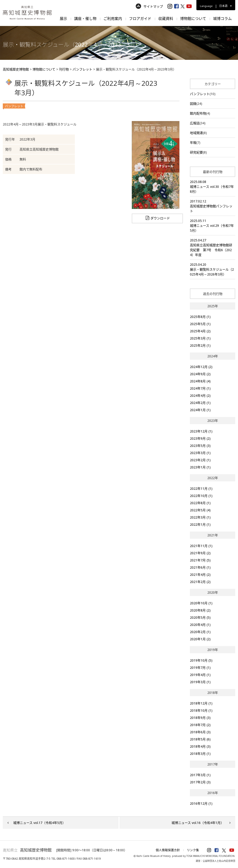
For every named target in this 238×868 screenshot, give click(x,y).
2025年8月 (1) (200, 317)
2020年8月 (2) (200, 610)
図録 (193, 104)
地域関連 (196, 133)
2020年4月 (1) (200, 625)
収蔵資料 (166, 19)
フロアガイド (140, 19)
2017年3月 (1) (200, 775)
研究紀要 (196, 152)
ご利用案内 (113, 19)
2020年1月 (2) (200, 639)
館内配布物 (198, 113)
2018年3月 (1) (200, 754)
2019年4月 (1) (200, 675)
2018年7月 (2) (200, 725)
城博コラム (222, 19)
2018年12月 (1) (201, 703)
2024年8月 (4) (200, 381)
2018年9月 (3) (200, 718)
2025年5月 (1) (200, 324)
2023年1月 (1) (200, 467)
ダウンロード (160, 218)
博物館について (193, 19)
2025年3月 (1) (200, 338)
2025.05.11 (213, 226)
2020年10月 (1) (201, 603)
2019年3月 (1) (200, 682)
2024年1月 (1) (200, 410)
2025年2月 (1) (200, 345)
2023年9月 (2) (200, 438)
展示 (63, 19)
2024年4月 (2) (200, 396)
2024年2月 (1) (200, 403)
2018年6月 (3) (200, 732)
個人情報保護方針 (168, 850)
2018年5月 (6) (200, 739)
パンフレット (200, 94)
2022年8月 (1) (200, 503)
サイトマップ (149, 6)
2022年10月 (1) (201, 496)
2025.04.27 (213, 248)
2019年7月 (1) (200, 668)
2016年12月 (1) (201, 803)
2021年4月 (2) (200, 575)
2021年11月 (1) (201, 546)
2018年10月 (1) (201, 710)
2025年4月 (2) (200, 331)
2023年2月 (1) (200, 460)
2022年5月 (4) (200, 510)
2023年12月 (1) (201, 431)
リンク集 (193, 850)
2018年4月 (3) (200, 746)
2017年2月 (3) (200, 782)
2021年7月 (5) (200, 560)
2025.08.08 (213, 187)
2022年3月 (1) (200, 517)
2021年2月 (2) (200, 582)
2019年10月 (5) (201, 660)
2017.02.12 (213, 206)
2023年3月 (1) (200, 453)
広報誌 (195, 123)
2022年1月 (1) (200, 524)
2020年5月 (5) (200, 617)
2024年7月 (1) (200, 388)
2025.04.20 (213, 269)
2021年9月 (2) (200, 553)
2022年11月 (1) (201, 488)
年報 (193, 143)
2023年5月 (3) (200, 446)
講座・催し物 (85, 19)
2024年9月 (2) (200, 374)
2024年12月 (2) (201, 367)
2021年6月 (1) (200, 567)
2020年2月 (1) (200, 632)
